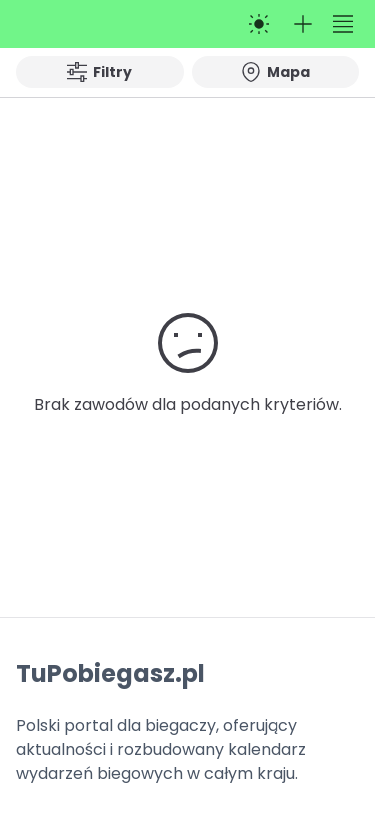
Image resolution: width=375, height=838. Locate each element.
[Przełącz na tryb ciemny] (259, 24)
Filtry (99, 72)
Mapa (275, 72)
